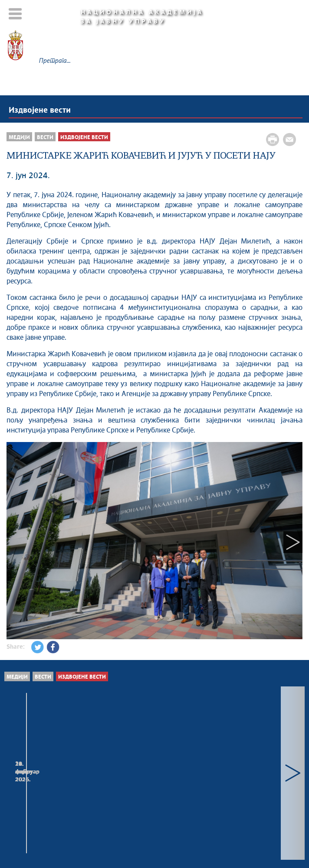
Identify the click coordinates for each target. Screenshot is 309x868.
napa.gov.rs (194, 840)
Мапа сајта (152, 819)
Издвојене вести (40, 111)
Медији (19, 138)
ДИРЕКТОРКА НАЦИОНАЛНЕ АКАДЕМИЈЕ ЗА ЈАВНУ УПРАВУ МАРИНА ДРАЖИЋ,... (224, 781)
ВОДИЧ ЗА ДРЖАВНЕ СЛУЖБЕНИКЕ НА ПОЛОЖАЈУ (71, 777)
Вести (45, 138)
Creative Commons (185, 831)
